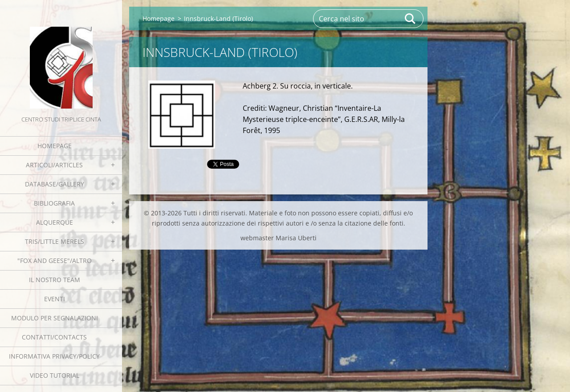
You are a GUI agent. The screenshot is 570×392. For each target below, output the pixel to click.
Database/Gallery (55, 184)
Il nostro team (55, 280)
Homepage (55, 146)
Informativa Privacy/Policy (54, 356)
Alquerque (55, 222)
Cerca (411, 19)
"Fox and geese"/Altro (55, 261)
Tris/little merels (55, 241)
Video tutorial (55, 375)
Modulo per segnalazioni (55, 318)
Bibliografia (54, 203)
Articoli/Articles (54, 165)
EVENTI (55, 299)
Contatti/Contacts (54, 337)
